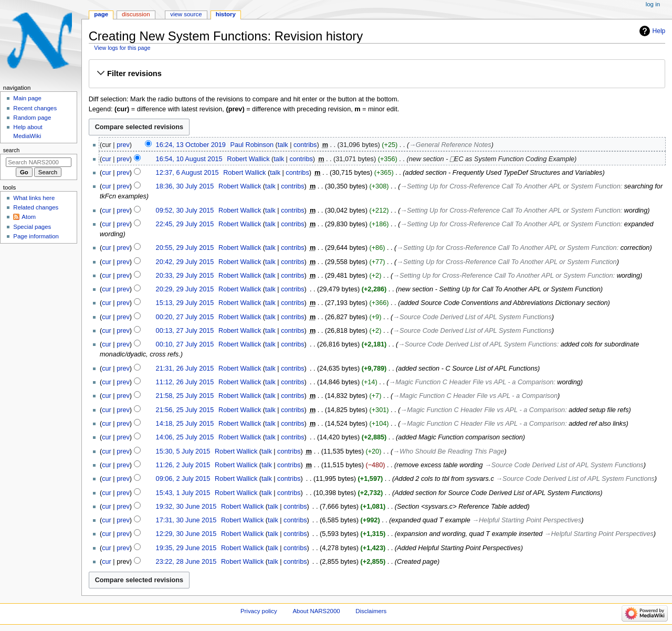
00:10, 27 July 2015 (185, 344)
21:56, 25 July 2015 (185, 410)
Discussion (136, 14)
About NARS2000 (316, 611)
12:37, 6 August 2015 (187, 173)
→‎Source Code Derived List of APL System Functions (472, 317)
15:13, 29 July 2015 (185, 303)
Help (659, 31)
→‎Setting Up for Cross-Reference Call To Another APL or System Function (510, 186)
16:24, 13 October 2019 (191, 145)
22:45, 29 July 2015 (185, 224)
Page (101, 14)
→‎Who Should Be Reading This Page (448, 451)
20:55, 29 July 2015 (185, 248)
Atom (29, 217)
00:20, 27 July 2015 (185, 317)
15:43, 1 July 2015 (183, 493)
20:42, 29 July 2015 (185, 262)
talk (283, 145)
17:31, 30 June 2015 (186, 520)
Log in (653, 4)
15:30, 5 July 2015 (183, 451)
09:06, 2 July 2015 (183, 479)
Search (12, 150)
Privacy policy (259, 611)
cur (107, 159)
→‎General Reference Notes (450, 145)
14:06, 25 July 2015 (185, 437)
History (226, 14)
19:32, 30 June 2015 (186, 507)
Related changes (36, 207)
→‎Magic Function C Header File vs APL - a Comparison (471, 382)
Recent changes (35, 108)
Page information (36, 236)
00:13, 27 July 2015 (185, 331)
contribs (305, 145)
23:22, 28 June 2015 (186, 562)
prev (123, 145)
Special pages (32, 227)
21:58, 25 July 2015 (185, 396)
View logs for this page (122, 48)
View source (186, 14)
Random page (32, 118)
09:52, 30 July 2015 (185, 211)
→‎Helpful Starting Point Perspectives (527, 520)
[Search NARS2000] (39, 162)
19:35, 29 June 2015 (186, 548)
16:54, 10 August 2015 (189, 159)
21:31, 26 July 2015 (185, 369)
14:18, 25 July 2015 (185, 424)
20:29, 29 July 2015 (185, 289)
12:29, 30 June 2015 (186, 534)
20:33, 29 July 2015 (185, 276)
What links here (34, 198)
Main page (27, 98)
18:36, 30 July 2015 (185, 186)
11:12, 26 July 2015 (185, 382)
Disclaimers (371, 611)
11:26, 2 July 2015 (183, 465)
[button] (377, 73)
